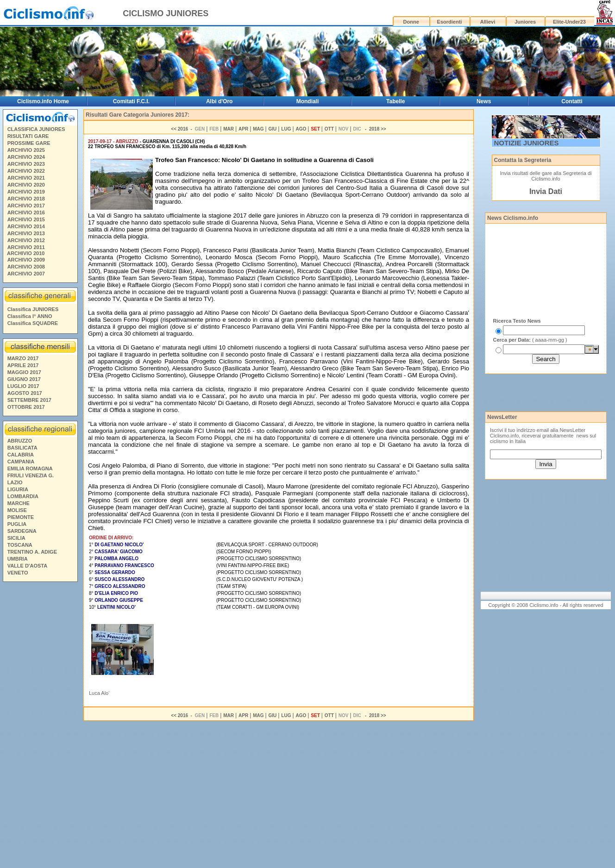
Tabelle (395, 101)
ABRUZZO (20, 441)
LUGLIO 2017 (23, 386)
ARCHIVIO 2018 (26, 199)
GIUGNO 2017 (24, 379)
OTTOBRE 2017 (26, 407)
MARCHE (19, 503)
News (484, 101)
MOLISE (17, 510)
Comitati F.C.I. (131, 101)
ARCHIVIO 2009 (26, 260)
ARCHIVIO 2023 (26, 164)
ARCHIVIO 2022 (26, 171)
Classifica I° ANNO (30, 316)
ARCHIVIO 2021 (26, 178)
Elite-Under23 (569, 22)
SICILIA (16, 538)
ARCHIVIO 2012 (26, 240)
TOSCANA (20, 545)
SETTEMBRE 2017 (29, 400)
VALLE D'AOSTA (28, 566)
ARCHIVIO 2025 (26, 150)
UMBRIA (18, 559)
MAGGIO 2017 (24, 372)
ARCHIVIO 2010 (26, 253)
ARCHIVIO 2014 (26, 226)
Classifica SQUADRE (33, 323)
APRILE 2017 (23, 365)
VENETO (18, 573)
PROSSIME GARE (29, 143)
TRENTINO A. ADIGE (32, 552)
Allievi (488, 22)
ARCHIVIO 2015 (26, 219)
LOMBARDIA (23, 496)
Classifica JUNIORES (33, 309)
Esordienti (450, 22)
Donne (411, 22)
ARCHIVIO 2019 (26, 192)
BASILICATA (22, 448)
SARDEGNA (22, 531)
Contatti (572, 101)
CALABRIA (21, 455)
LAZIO (15, 482)
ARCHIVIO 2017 (26, 206)
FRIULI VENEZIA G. (31, 475)
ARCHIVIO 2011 (26, 247)
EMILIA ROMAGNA (30, 468)
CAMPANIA (21, 462)
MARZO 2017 (23, 358)
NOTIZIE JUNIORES (527, 143)
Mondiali (308, 101)
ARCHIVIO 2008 (26, 267)
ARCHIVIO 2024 (26, 157)
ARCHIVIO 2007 (26, 274)
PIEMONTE (21, 517)
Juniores (525, 22)
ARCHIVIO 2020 (26, 185)
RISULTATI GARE (28, 136)
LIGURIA (18, 489)
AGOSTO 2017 (25, 393)
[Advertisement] (40, 726)
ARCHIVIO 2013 (26, 233)
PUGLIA (17, 524)
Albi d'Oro (220, 101)
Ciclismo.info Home (43, 101)
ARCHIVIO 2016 (26, 212)
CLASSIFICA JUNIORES (36, 129)
